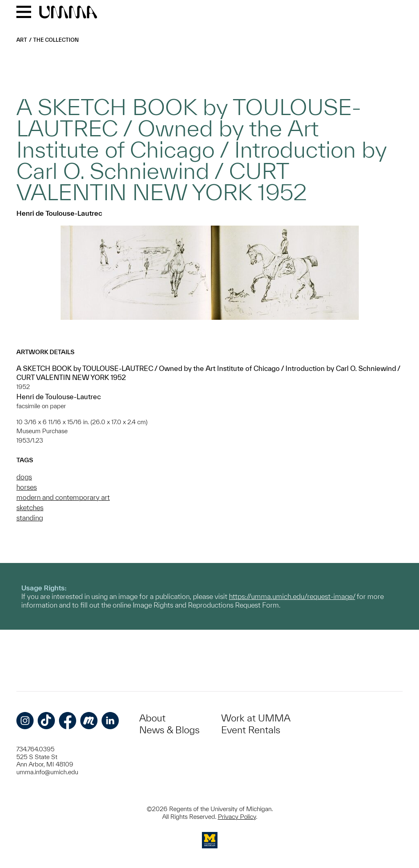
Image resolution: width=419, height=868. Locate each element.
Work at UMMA (256, 718)
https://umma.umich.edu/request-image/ (292, 596)
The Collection (56, 40)
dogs (24, 477)
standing (30, 518)
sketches (30, 507)
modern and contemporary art (63, 497)
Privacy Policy (237, 817)
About (152, 718)
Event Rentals (251, 730)
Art (22, 40)
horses (27, 487)
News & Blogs (169, 730)
